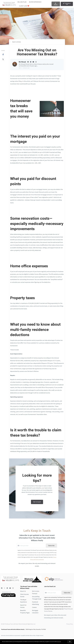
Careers (34, 607)
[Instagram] (13, 588)
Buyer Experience (35, 2)
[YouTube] (10, 588)
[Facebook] (2, 588)
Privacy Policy (70, 624)
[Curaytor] (8, 596)
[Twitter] (5, 588)
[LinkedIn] (7, 588)
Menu (56, 4)
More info (59, 642)
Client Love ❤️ (24, 6)
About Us (23, 591)
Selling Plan (22, 2)
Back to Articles (17, 42)
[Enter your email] (33, 546)
